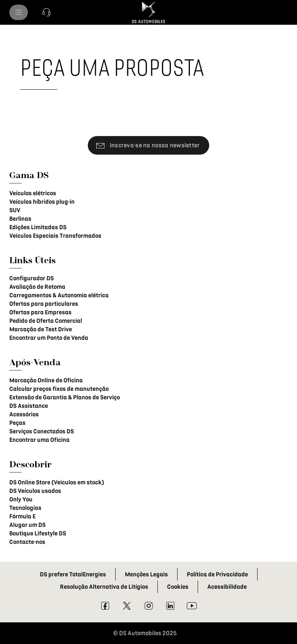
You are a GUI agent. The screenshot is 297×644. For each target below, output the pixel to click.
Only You (21, 499)
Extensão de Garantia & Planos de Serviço (65, 397)
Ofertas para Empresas (40, 312)
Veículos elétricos (33, 193)
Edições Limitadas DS (38, 227)
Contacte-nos (27, 542)
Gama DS (29, 175)
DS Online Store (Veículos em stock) (57, 482)
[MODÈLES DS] (19, 12)
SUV (15, 210)
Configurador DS (32, 278)
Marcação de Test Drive (41, 329)
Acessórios (24, 414)
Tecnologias (25, 508)
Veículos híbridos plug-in (42, 202)
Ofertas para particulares (44, 304)
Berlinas (20, 219)
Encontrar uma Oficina (39, 440)
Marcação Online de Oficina (46, 380)
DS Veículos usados (35, 491)
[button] (46, 12)
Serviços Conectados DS (42, 431)
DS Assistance (29, 406)
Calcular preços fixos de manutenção (59, 389)
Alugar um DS (27, 525)
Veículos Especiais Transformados (55, 236)
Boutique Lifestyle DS (38, 533)
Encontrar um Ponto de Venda (49, 338)
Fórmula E (22, 516)
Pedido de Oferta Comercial (46, 321)
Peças (17, 423)
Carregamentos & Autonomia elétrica (59, 295)
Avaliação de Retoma (37, 287)
